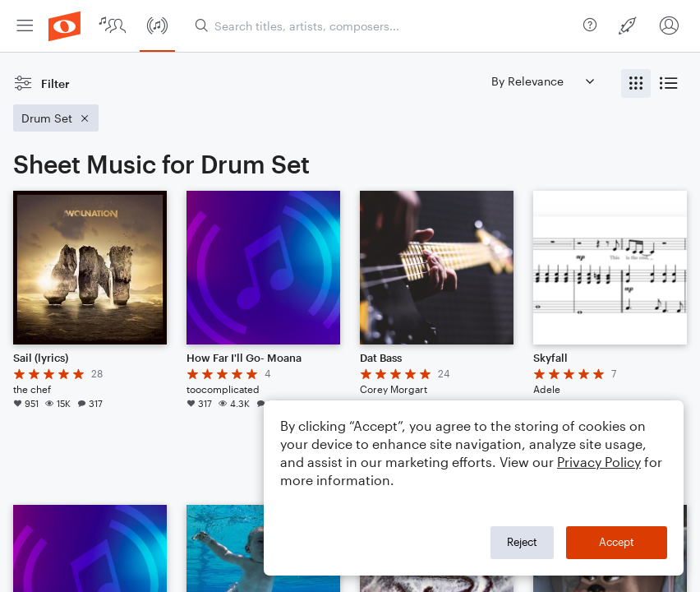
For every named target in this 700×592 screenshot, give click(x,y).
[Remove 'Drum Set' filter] (56, 118)
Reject (522, 542)
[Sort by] (542, 81)
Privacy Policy (599, 462)
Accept (617, 542)
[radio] (636, 83)
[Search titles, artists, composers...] (386, 26)
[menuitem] (25, 26)
